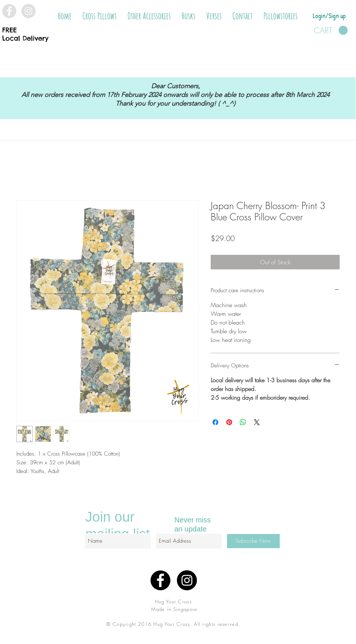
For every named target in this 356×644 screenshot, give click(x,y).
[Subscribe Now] (253, 541)
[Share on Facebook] (215, 422)
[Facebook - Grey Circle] (9, 11)
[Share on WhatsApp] (243, 422)
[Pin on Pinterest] (229, 422)
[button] (100, 16)
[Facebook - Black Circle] (160, 580)
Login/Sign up (329, 16)
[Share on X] (257, 422)
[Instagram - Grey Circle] (29, 11)
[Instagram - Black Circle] (187, 580)
